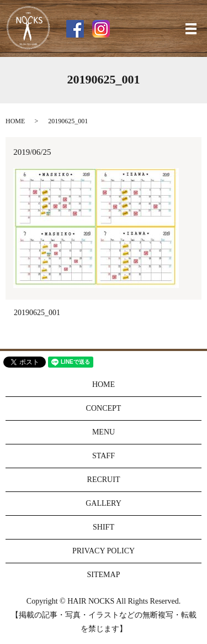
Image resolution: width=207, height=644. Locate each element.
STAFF (104, 456)
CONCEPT (104, 408)
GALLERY (104, 503)
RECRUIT (104, 480)
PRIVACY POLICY (104, 551)
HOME (15, 121)
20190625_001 (37, 313)
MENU (104, 432)
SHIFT (104, 527)
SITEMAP (104, 575)
